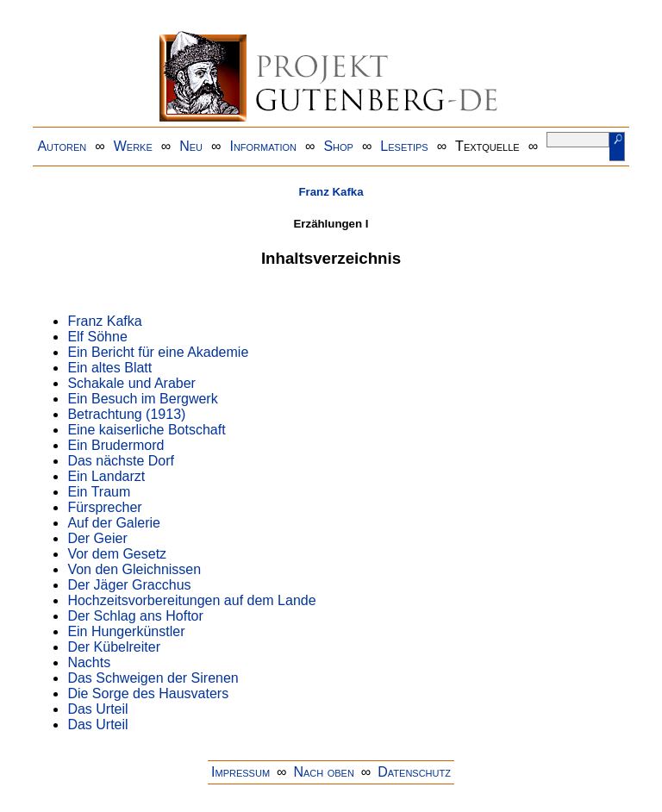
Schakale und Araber (131, 383)
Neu (191, 146)
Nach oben (323, 772)
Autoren (62, 146)
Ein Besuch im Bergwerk (142, 399)
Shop (338, 146)
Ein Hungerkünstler (126, 631)
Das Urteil (97, 709)
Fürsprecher (104, 507)
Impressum (240, 772)
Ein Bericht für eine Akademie (158, 352)
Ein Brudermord (116, 445)
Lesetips (404, 146)
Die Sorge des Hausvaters (148, 693)
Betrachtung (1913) (126, 414)
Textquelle (487, 146)
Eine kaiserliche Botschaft (146, 430)
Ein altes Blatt (109, 368)
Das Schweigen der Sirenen (153, 678)
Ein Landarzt (106, 476)
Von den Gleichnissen (134, 569)
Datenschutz (414, 772)
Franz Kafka (331, 192)
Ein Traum (99, 492)
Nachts (89, 662)
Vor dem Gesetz (117, 554)
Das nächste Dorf (121, 461)
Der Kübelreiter (114, 647)
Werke (133, 146)
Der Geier (97, 538)
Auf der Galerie (114, 523)
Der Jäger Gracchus (129, 585)
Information (263, 146)
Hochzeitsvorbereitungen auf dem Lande (191, 600)
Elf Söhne (97, 337)
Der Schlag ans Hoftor (135, 616)
